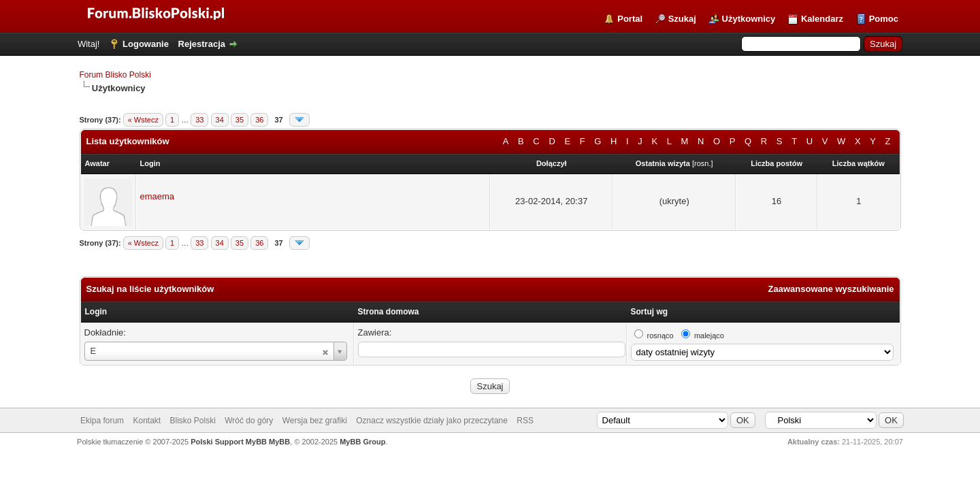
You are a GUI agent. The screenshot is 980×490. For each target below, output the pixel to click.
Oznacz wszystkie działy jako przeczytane (432, 421)
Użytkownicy (749, 19)
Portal (630, 19)
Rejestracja (202, 44)
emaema (158, 196)
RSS (525, 421)
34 (220, 120)
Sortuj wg (650, 312)
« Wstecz (143, 120)
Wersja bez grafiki (315, 421)
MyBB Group (362, 442)
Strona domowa (389, 312)
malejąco (709, 336)
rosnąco (660, 336)
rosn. (702, 163)
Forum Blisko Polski (115, 75)
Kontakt (147, 421)
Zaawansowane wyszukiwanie (831, 289)
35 (240, 120)
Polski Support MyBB (229, 442)
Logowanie (146, 44)
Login (96, 312)
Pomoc (884, 19)
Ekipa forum (102, 421)
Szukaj (682, 19)
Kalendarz (822, 19)
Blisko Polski (193, 421)
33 (199, 120)
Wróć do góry (249, 421)
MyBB (279, 442)
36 (259, 120)
